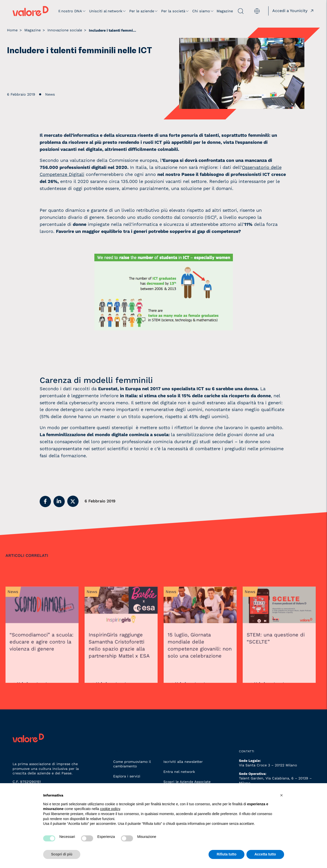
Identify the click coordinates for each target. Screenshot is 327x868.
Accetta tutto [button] (265, 854)
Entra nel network (179, 772)
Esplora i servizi (127, 776)
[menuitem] (257, 11)
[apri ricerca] (239, 11)
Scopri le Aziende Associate (187, 782)
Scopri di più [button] (62, 854)
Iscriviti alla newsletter (183, 762)
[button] (45, 502)
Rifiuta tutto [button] (226, 854)
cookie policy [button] (110, 809)
